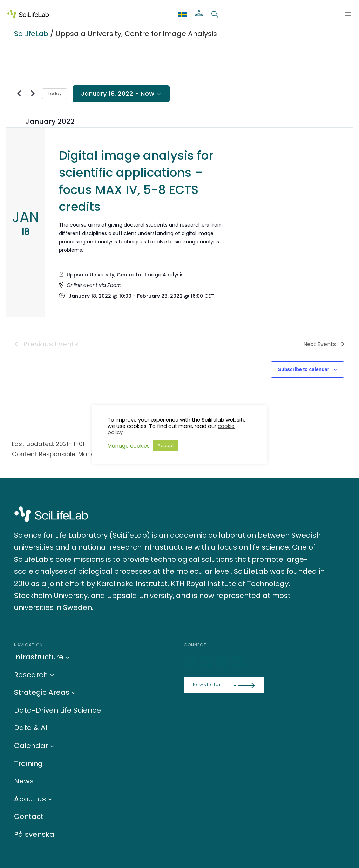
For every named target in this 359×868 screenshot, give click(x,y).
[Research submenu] (52, 675)
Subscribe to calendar (304, 369)
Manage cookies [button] (129, 446)
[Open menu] (348, 14)
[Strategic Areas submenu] (74, 692)
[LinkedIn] (190, 662)
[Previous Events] (19, 94)
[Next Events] (33, 94)
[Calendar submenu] (52, 746)
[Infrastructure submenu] (68, 657)
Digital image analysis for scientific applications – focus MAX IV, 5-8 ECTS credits (136, 181)
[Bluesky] (206, 662)
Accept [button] (166, 446)
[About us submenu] (50, 799)
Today (55, 93)
